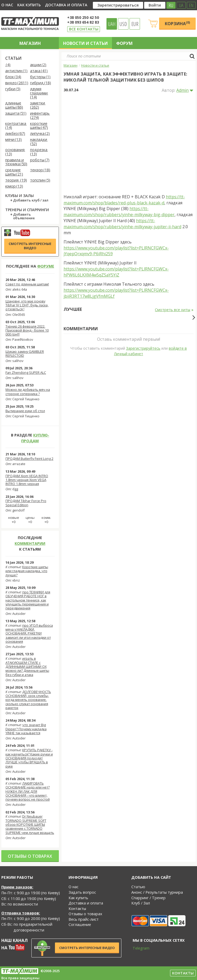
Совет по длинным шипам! (27, 284)
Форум (124, 43)
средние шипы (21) (14, 172)
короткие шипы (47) (39, 126)
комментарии (30, 543)
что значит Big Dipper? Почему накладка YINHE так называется (26, 729)
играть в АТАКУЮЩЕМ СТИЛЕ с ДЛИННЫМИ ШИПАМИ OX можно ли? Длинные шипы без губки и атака (27, 666)
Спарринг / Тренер (148, 898)
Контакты (77, 909)
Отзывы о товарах (30, 856)
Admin (182, 90)
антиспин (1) (16, 71)
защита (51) (16, 113)
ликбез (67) (15, 134)
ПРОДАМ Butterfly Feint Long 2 (29, 459)
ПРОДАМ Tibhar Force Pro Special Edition (26, 503)
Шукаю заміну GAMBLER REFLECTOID (25, 353)
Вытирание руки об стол (25, 411)
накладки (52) (39, 142)
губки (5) (13, 89)
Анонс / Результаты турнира (157, 892)
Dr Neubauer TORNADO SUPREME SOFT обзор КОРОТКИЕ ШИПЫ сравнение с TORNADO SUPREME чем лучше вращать (30, 824)
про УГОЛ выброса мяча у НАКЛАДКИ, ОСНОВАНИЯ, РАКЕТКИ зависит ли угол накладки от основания (29, 633)
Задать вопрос (82, 892)
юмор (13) (14, 186)
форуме (46, 266)
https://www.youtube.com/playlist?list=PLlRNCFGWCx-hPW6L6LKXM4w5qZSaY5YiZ (116, 272)
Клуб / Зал (141, 903)
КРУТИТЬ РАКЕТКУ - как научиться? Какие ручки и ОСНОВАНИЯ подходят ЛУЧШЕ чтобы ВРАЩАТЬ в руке (29, 758)
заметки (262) (38, 105)
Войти (155, 5)
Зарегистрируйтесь (143, 443)
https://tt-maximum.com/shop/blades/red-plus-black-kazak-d (124, 200)
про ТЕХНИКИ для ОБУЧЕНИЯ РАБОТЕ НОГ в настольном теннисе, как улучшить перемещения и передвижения (28, 600)
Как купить (29, 5)
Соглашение (80, 925)
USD (123, 24)
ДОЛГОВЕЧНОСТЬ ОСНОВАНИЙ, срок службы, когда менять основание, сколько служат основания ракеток (28, 700)
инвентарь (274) (40, 116)
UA (181, 5)
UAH (112, 24)
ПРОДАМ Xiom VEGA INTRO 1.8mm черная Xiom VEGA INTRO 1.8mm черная (27, 480)
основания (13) (15, 152)
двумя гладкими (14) (39, 93)
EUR (135, 24)
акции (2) (38, 65)
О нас (7, 5)
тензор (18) (40, 170)
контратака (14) (16, 126)
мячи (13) (13, 140)
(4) (8, 65)
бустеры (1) (40, 77)
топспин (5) (40, 180)
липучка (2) (40, 134)
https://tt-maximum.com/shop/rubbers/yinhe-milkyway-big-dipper (119, 212)
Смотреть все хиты (174, 310)
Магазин (30, 43)
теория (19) (16, 180)
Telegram (138, 948)
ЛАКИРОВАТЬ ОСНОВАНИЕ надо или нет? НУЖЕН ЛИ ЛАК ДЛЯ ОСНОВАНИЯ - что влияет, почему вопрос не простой (28, 791)
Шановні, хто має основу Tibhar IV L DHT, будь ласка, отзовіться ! (27, 305)
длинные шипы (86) (14, 105)
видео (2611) (17, 83)
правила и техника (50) (16, 162)
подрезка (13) (39, 152)
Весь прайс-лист (84, 919)
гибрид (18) (41, 83)
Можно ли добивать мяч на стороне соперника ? (28, 392)
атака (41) (39, 71)
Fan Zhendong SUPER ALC (26, 372)
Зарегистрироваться (118, 5)
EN (191, 5)
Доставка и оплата (66, 5)
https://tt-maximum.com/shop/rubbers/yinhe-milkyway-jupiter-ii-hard (122, 224)
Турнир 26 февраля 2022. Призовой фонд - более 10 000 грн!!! (27, 330)
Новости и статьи (85, 43)
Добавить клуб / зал (31, 200)
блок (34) (13, 77)
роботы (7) (40, 160)
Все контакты (84, 29)
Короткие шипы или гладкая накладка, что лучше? (27, 571)
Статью (138, 887)
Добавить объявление (24, 216)
